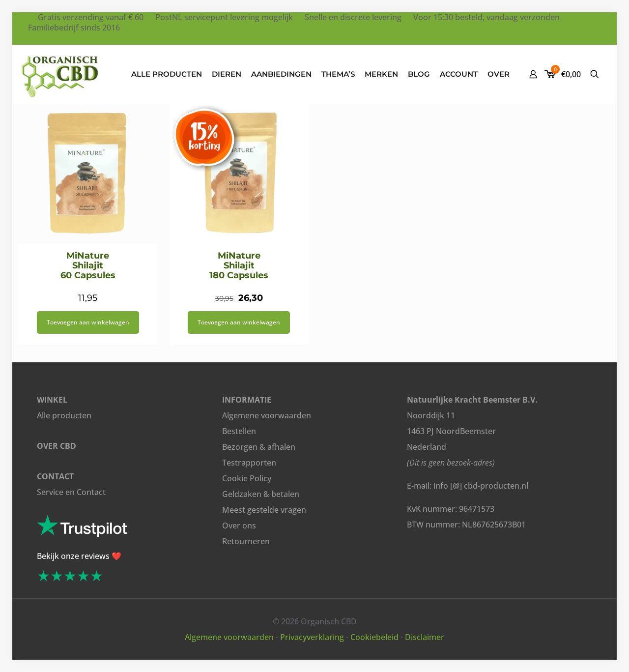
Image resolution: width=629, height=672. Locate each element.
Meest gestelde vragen (264, 510)
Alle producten (64, 415)
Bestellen (239, 431)
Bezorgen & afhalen (259, 447)
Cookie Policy (247, 478)
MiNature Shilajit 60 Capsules (88, 265)
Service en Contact (71, 492)
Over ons (239, 526)
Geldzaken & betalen (261, 494)
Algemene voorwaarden (267, 415)
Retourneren (246, 541)
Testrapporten (249, 463)
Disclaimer (425, 637)
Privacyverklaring (312, 637)
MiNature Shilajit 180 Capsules (239, 265)
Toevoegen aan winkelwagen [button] (88, 322)
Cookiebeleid (374, 637)
